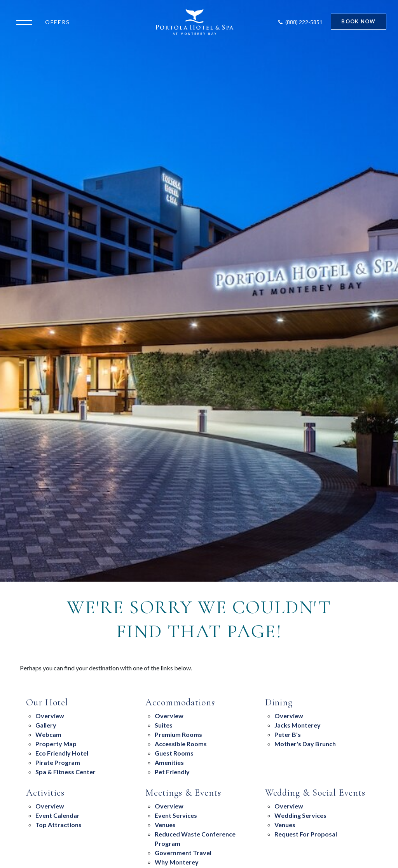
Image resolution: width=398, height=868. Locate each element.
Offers (58, 22)
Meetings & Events (183, 793)
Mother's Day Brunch (305, 744)
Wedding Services (300, 815)
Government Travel (183, 853)
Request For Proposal (306, 834)
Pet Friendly (172, 772)
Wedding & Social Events (315, 793)
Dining (279, 703)
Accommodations (180, 703)
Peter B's (288, 734)
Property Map (56, 744)
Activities (45, 793)
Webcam (48, 734)
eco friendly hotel (62, 753)
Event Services (176, 815)
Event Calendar (58, 815)
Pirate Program (58, 762)
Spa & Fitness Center (65, 772)
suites (164, 725)
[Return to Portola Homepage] (195, 22)
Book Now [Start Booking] (358, 21)
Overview (50, 716)
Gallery (46, 725)
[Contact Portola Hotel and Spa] (300, 22)
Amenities (169, 762)
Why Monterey (177, 862)
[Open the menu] (26, 22)
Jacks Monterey (298, 725)
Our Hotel (47, 703)
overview (289, 716)
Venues (165, 825)
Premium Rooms (178, 734)
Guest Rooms (174, 753)
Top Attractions (58, 825)
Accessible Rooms (181, 744)
